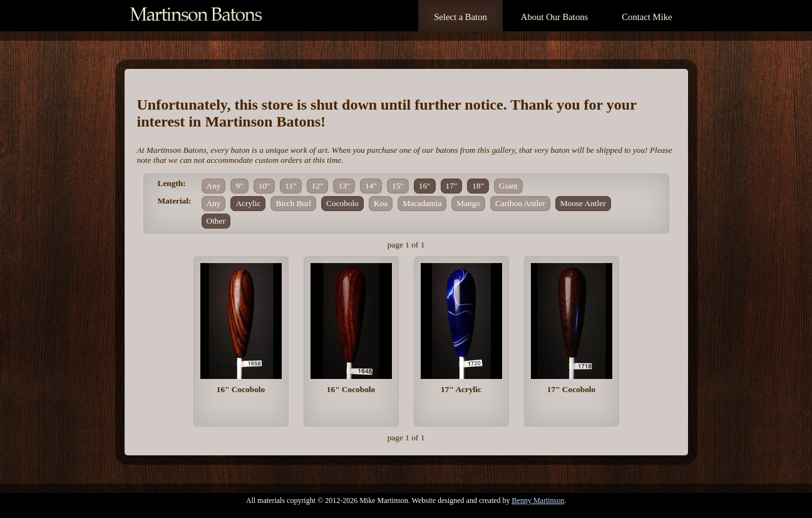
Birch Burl (293, 203)
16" (425, 186)
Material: (175, 201)
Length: (172, 183)
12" (318, 186)
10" (265, 186)
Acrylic (248, 203)
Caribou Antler (520, 203)
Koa (381, 203)
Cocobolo (342, 203)
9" (239, 186)
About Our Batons (554, 17)
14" (371, 186)
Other (216, 221)
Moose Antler (583, 203)
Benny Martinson (538, 500)
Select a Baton (460, 17)
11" (290, 186)
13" (344, 186)
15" (398, 186)
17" (452, 186)
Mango (468, 203)
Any (214, 186)
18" (478, 186)
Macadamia (422, 203)
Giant (508, 186)
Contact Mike (647, 17)
